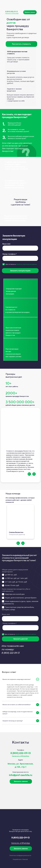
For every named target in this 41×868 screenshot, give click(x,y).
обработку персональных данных (26, 264)
